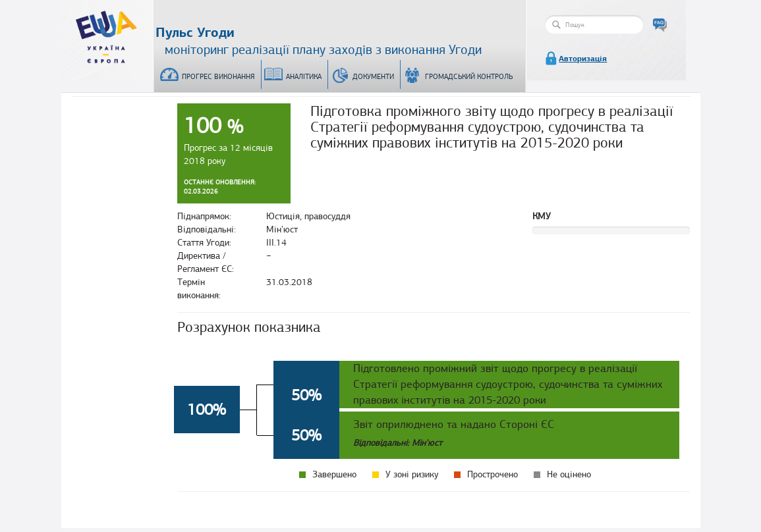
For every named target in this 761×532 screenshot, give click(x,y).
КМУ (542, 216)
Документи (373, 76)
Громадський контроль (469, 76)
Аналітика (304, 76)
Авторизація (583, 59)
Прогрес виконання (218, 76)
